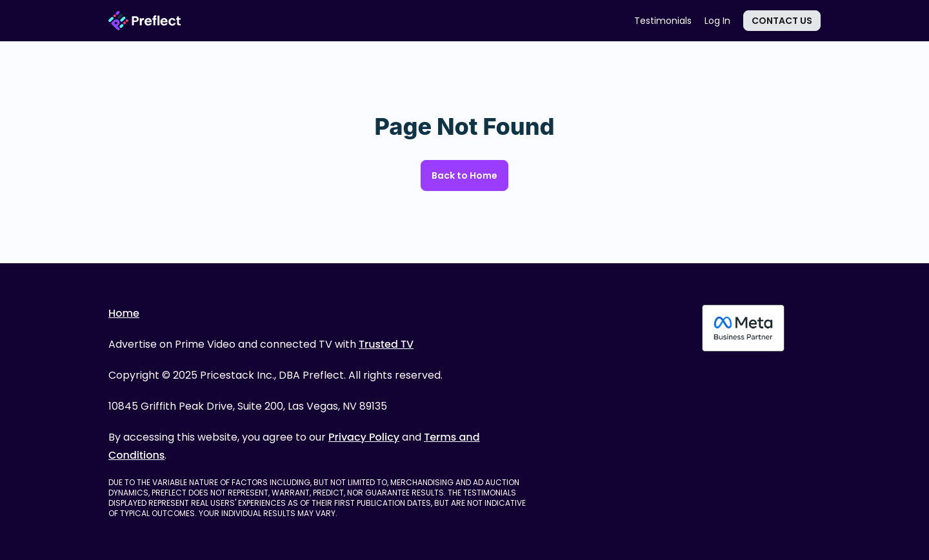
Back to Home (464, 175)
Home (124, 313)
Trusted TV (386, 344)
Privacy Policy (364, 437)
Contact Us (782, 21)
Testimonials (663, 21)
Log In (717, 21)
